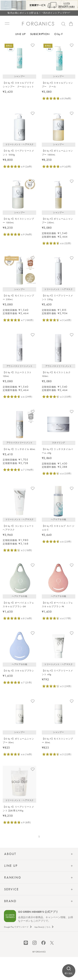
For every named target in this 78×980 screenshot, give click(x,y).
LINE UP (20, 34)
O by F (58, 34)
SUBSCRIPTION (40, 34)
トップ (6, 44)
